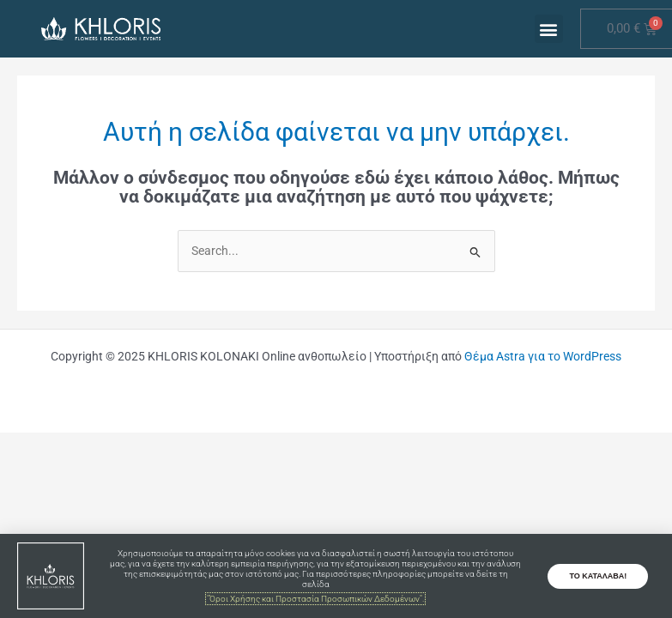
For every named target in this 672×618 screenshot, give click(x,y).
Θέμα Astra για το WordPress (543, 356)
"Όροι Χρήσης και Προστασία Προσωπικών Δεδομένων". (315, 599)
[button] (549, 29)
